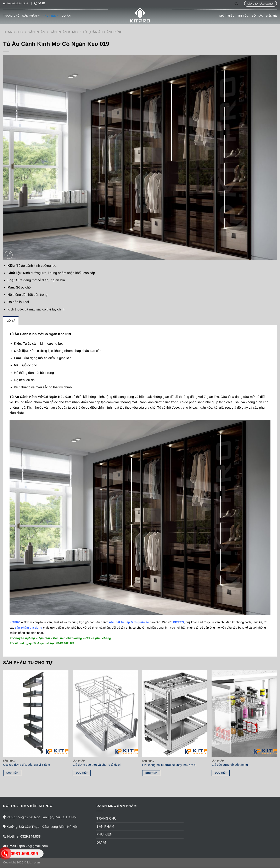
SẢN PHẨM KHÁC (64, 32)
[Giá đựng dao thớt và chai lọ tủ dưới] (105, 714)
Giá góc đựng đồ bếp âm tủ (230, 765)
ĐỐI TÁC (257, 16)
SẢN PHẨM (31, 15)
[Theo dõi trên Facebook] (32, 4)
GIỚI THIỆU (227, 16)
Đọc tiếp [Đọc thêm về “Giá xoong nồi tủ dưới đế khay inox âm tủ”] (151, 773)
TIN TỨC (243, 16)
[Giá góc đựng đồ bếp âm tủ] (244, 714)
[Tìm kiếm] (236, 4)
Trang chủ (13, 32)
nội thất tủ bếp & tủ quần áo (129, 622)
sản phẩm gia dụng (29, 628)
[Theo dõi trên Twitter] (40, 4)
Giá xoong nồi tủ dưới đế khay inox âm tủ (169, 765)
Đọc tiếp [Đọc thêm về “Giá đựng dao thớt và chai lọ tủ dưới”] (82, 773)
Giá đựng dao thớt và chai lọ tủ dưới (97, 765)
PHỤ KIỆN (51, 15)
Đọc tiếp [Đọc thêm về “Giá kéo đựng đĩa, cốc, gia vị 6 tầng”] (12, 773)
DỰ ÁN (66, 16)
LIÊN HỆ (271, 16)
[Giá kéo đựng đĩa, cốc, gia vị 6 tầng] (36, 714)
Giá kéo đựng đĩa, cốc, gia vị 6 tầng (27, 765)
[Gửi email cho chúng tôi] (44, 4)
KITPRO (178, 622)
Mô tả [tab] (11, 321)
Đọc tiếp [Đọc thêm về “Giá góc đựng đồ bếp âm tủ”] (221, 773)
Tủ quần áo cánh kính (102, 32)
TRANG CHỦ (11, 16)
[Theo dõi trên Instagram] (36, 4)
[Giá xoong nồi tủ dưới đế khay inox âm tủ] (175, 714)
